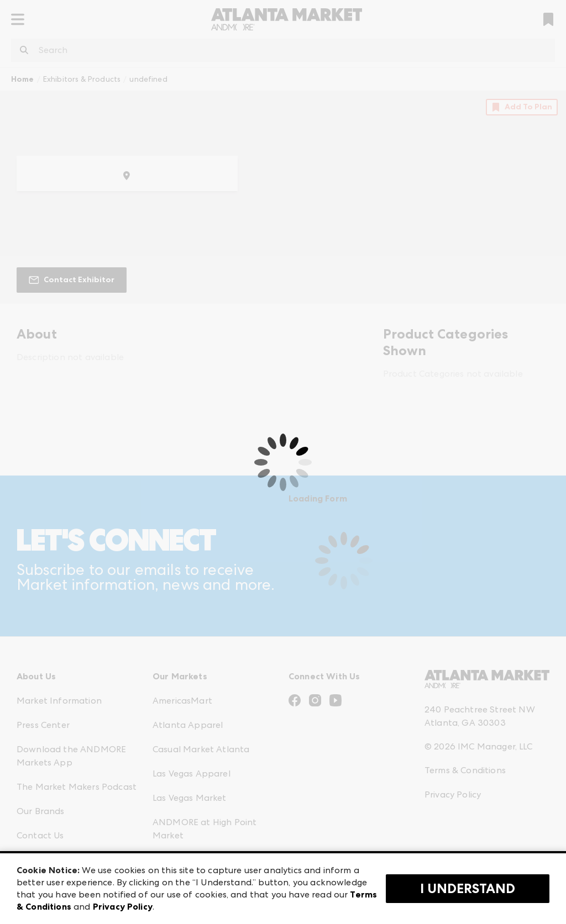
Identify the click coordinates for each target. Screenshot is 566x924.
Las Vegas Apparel (192, 773)
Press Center (43, 725)
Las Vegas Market (190, 798)
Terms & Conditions (465, 770)
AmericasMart (182, 701)
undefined (148, 79)
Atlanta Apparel (188, 725)
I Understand (468, 889)
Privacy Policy (453, 794)
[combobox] (283, 50)
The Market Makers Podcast (77, 787)
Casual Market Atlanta (201, 749)
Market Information (59, 701)
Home (23, 79)
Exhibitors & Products (82, 79)
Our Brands (41, 811)
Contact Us (40, 835)
